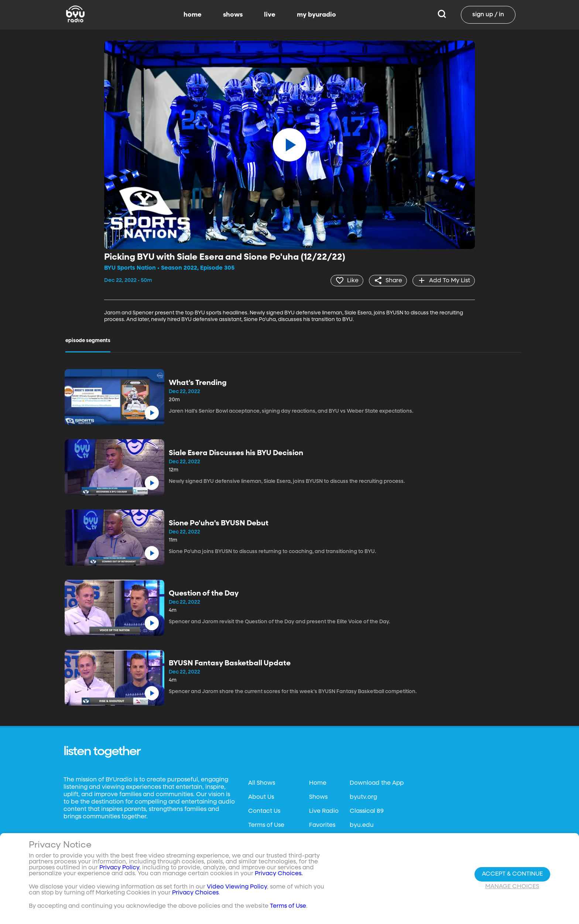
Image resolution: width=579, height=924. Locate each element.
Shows (318, 797)
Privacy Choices (195, 893)
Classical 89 (367, 811)
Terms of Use (266, 825)
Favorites (322, 825)
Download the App (377, 783)
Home (318, 783)
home (193, 15)
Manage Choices (512, 887)
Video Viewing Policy (237, 887)
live (270, 15)
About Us (261, 797)
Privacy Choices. (279, 874)
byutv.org (363, 797)
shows (233, 15)
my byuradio (316, 15)
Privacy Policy (119, 868)
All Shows (262, 783)
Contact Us (264, 811)
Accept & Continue (512, 874)
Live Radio (324, 811)
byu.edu (362, 825)
